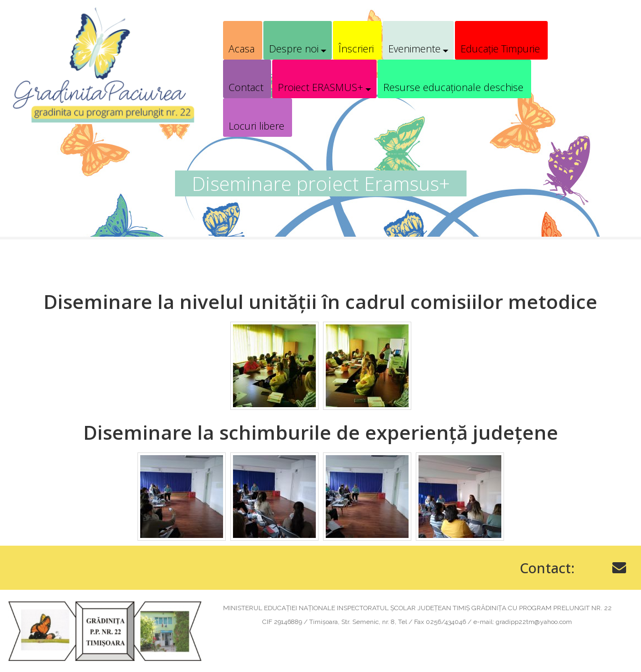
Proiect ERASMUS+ (320, 87)
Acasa (242, 49)
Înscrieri (356, 49)
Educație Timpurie (500, 49)
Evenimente (414, 49)
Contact (246, 87)
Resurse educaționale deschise (453, 87)
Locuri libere (256, 126)
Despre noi (294, 49)
